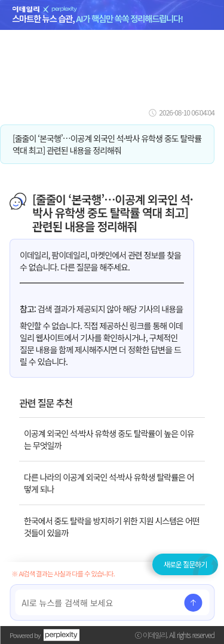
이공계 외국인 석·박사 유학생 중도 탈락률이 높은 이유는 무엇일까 (109, 439)
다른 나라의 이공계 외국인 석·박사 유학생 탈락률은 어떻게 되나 (109, 483)
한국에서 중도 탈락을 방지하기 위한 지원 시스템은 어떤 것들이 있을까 (112, 527)
